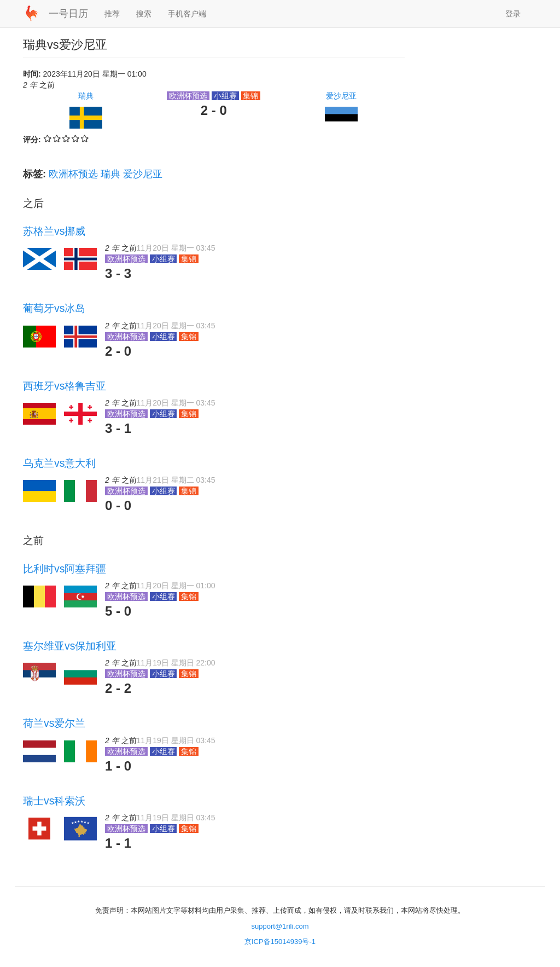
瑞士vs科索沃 (54, 801)
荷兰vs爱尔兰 (54, 723)
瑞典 (86, 96)
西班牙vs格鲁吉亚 (65, 386)
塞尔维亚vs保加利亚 (70, 646)
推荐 (112, 14)
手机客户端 (187, 14)
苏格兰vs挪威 (54, 231)
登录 (513, 14)
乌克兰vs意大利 (59, 463)
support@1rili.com (280, 926)
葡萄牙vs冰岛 (54, 308)
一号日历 (68, 14)
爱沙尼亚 (341, 96)
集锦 (251, 96)
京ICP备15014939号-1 (280, 942)
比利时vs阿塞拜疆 (65, 569)
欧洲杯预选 (73, 174)
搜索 (144, 14)
